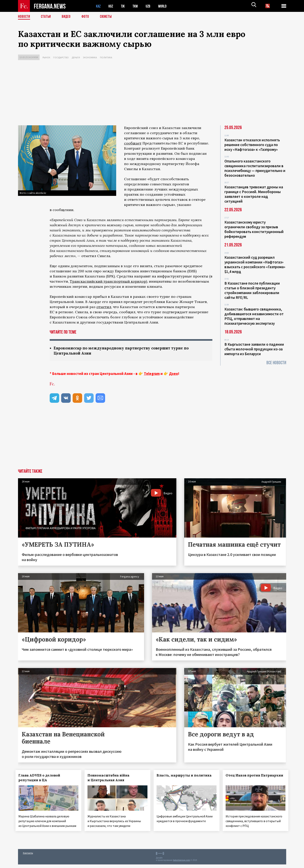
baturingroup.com (181, 864)
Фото (87, 17)
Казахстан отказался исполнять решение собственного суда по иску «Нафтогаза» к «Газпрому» (252, 145)
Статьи (47, 17)
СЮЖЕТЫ (108, 17)
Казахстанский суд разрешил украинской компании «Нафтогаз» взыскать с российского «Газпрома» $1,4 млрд (255, 264)
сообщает (133, 143)
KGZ (112, 6)
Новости (24, 17)
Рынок (46, 57)
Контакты (28, 856)
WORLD (166, 6)
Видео (68, 17)
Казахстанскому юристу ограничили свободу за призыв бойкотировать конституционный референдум (254, 229)
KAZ (99, 6)
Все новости (276, 363)
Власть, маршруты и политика (186, 776)
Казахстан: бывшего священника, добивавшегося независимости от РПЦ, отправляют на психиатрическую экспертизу (254, 316)
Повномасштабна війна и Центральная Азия (111, 778)
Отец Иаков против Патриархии (245, 778)
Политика (106, 57)
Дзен (173, 374)
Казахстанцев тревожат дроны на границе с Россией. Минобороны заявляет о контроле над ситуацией (254, 194)
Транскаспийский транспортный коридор (108, 281)
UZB (151, 6)
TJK (124, 6)
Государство (61, 57)
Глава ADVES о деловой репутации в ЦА (42, 778)
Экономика (90, 57)
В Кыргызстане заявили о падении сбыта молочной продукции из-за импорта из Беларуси (254, 349)
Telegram (152, 374)
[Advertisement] (152, 94)
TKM (137, 6)
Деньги (76, 57)
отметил (104, 307)
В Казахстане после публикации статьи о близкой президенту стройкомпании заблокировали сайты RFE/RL (252, 290)
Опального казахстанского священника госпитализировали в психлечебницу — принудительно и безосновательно (255, 168)
